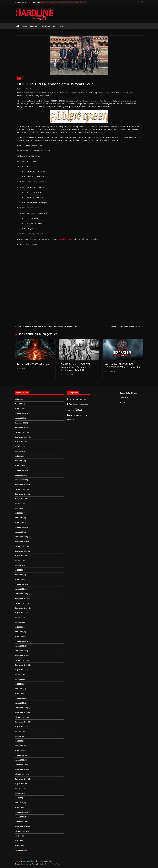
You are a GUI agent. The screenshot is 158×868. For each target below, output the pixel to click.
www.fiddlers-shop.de (66, 239)
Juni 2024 (18, 508)
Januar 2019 (19, 817)
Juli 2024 (18, 504)
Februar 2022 (20, 641)
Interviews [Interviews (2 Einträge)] (83, 399)
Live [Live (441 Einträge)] (70, 404)
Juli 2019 (18, 788)
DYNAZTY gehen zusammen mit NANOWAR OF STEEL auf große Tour (46, 327)
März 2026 (19, 409)
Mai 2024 (18, 513)
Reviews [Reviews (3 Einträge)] (83, 416)
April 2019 (19, 803)
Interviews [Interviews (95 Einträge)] (73, 399)
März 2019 (19, 807)
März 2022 (19, 636)
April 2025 (19, 461)
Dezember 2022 (21, 594)
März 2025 (19, 466)
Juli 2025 (18, 447)
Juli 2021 (18, 674)
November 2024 (21, 485)
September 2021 (21, 665)
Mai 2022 (18, 627)
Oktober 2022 (20, 603)
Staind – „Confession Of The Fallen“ (127, 327)
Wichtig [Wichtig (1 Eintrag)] (73, 420)
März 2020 (19, 750)
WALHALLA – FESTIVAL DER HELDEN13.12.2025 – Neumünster (122, 366)
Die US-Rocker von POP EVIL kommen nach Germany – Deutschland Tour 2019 (76, 367)
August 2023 (20, 556)
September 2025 (21, 437)
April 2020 (19, 746)
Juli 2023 (18, 560)
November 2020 (21, 712)
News (24, 26)
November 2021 (21, 655)
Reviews (34, 26)
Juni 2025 (18, 451)
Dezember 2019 (21, 765)
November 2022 (21, 599)
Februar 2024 (20, 527)
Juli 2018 (18, 836)
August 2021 (20, 670)
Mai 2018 (18, 841)
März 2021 (19, 693)
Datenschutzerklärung (129, 393)
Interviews (45, 26)
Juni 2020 (18, 736)
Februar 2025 (20, 470)
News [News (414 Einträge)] (79, 409)
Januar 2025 (19, 475)
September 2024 (21, 494)
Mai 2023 (18, 570)
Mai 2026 (18, 399)
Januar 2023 (19, 589)
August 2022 (20, 613)
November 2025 (21, 428)
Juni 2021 (18, 679)
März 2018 (19, 845)
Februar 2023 (20, 584)
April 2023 (19, 575)
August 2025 (20, 442)
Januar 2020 (19, 760)
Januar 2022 (19, 646)
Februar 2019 (20, 812)
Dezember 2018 (21, 822)
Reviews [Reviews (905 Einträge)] (73, 415)
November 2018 (21, 826)
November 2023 (21, 541)
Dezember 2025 (21, 423)
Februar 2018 (20, 850)
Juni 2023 (18, 565)
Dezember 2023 (21, 537)
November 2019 (21, 769)
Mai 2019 (18, 798)
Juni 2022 (18, 622)
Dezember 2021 (21, 651)
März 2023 (19, 580)
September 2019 (21, 779)
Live (55, 26)
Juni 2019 (18, 793)
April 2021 (19, 689)
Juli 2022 (18, 617)
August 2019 (20, 784)
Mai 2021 (18, 684)
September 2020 (21, 722)
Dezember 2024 (21, 480)
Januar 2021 (19, 703)
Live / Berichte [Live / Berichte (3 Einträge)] (78, 405)
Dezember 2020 (21, 708)
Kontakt (123, 402)
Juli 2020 (18, 731)
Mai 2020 (18, 741)
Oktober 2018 (20, 831)
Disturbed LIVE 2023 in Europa (33, 364)
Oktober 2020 (20, 717)
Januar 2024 (19, 532)
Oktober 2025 (20, 432)
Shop (62, 26)
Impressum (124, 398)
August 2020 (20, 727)
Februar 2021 (20, 698)
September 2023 (21, 551)
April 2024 (19, 518)
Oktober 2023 (20, 546)
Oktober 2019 (20, 774)
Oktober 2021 (20, 660)
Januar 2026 (19, 418)
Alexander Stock (37, 89)
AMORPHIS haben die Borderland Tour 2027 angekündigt (62, 2)
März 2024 (19, 523)
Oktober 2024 (20, 489)
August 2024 (20, 499)
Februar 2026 (20, 413)
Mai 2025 (18, 456)
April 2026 (19, 404)
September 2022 (21, 608)
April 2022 (19, 632)
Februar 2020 (20, 755)
